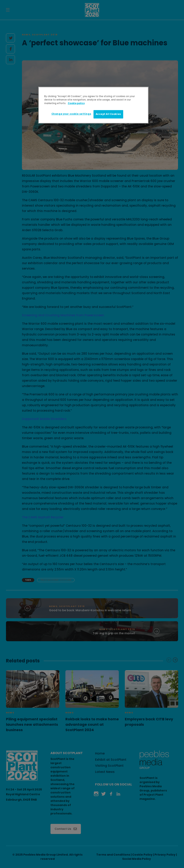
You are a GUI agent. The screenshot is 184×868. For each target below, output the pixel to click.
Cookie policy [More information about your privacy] (76, 103)
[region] (93, 105)
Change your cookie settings (71, 114)
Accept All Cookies (108, 114)
